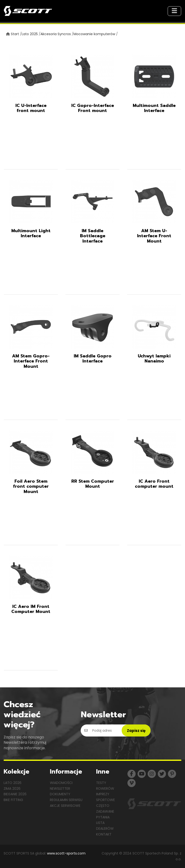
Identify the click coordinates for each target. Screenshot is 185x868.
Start (15, 34)
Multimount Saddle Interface (154, 108)
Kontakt (104, 834)
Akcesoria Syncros (56, 34)
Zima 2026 (12, 789)
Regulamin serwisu (66, 800)
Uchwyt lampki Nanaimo (154, 359)
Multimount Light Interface (31, 233)
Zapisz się (136, 731)
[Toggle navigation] (174, 11)
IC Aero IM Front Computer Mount (31, 609)
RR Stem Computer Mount (93, 484)
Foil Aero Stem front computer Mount (31, 486)
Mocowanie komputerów (94, 34)
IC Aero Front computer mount (154, 484)
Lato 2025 (30, 34)
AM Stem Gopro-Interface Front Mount (31, 361)
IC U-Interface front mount (31, 108)
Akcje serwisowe (65, 806)
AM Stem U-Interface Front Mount (154, 236)
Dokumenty (60, 794)
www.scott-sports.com (66, 853)
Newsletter (60, 789)
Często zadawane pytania (105, 811)
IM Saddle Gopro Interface (93, 359)
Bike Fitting (13, 800)
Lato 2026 (13, 783)
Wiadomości (61, 783)
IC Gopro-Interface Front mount (93, 108)
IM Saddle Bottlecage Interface (93, 236)
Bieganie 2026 (15, 794)
